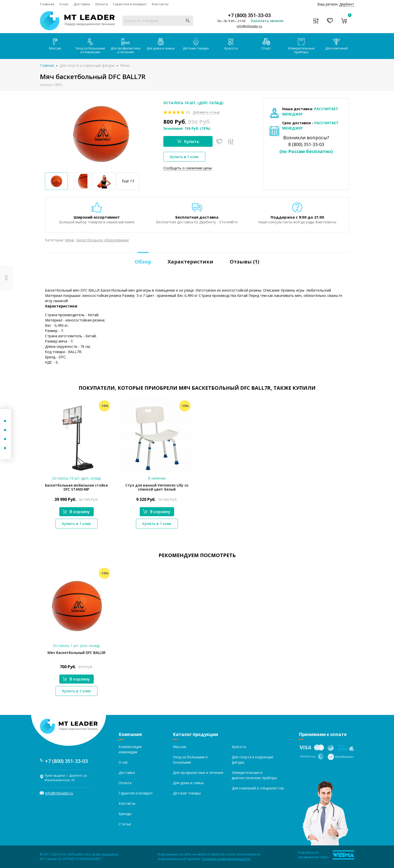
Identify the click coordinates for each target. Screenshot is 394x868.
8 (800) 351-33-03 (306, 144)
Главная (47, 4)
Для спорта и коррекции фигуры (87, 65)
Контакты (160, 4)
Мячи (125, 65)
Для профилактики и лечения (126, 46)
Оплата (101, 4)
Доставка (82, 4)
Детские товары (196, 44)
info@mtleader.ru (249, 26)
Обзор (143, 262)
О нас (64, 4)
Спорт (266, 44)
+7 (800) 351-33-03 (249, 15)
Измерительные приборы (301, 46)
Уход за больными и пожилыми (90, 46)
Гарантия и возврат (130, 4)
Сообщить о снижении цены (188, 168)
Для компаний (336, 44)
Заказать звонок (267, 21)
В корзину (76, 512)
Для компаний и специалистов (258, 788)
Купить (188, 141)
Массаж (55, 44)
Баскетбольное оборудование (103, 240)
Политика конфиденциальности (226, 859)
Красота (231, 44)
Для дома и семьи (161, 44)
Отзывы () (244, 262)
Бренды (125, 814)
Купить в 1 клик (184, 157)
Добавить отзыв (206, 112)
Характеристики (190, 262)
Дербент (347, 4)
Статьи (125, 824)
